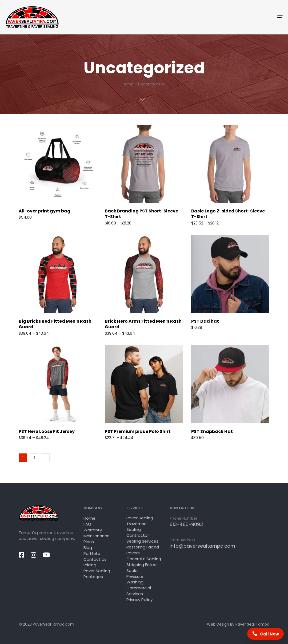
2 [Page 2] (34, 458)
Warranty (93, 530)
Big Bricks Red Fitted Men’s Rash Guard (55, 324)
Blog (88, 548)
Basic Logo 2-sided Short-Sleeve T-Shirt (228, 214)
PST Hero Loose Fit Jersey (47, 431)
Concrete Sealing (144, 559)
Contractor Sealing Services (142, 538)
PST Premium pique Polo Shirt (138, 431)
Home (128, 84)
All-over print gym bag (45, 211)
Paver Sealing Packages (97, 574)
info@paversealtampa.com (202, 546)
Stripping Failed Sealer (141, 568)
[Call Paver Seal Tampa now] (265, 634)
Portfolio (92, 553)
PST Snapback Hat (212, 431)
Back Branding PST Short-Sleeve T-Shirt (141, 214)
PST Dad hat (205, 321)
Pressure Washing (135, 579)
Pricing (90, 565)
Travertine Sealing (137, 527)
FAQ (87, 524)
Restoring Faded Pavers (143, 550)
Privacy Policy (139, 600)
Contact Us (95, 559)
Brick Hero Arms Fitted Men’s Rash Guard (143, 324)
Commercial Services (139, 591)
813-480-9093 (186, 524)
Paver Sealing (140, 518)
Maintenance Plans (97, 539)
